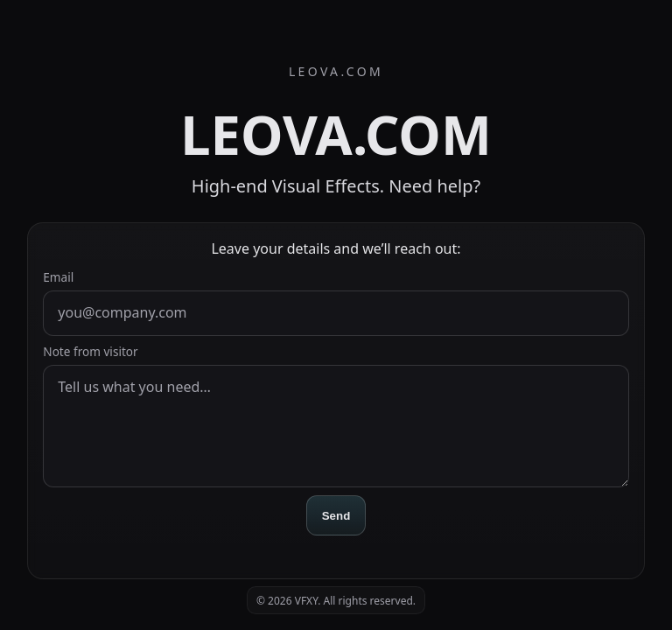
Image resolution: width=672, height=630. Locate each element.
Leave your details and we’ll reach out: (336, 248)
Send (336, 516)
